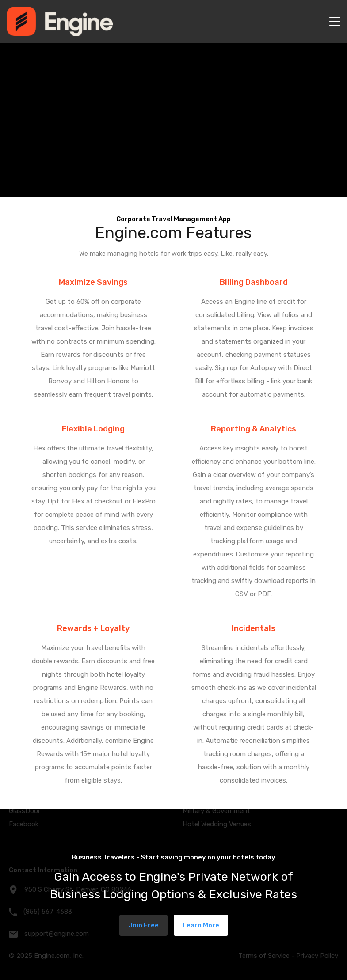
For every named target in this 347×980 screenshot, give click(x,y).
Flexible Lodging (93, 429)
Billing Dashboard (254, 282)
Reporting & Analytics (254, 429)
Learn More (201, 925)
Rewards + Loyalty (93, 628)
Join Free (143, 925)
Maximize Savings (93, 282)
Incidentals (254, 628)
